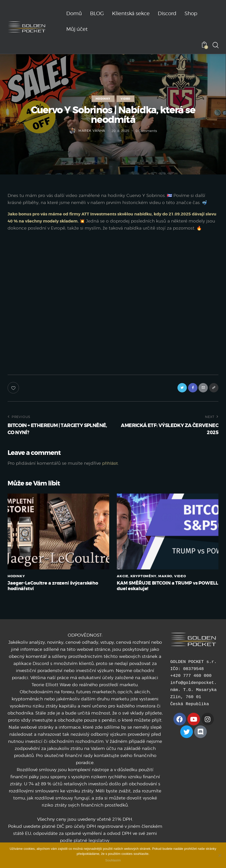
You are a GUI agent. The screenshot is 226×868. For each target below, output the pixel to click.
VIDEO (126, 99)
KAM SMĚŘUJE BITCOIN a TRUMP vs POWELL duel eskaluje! (160, 595)
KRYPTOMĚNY (143, 585)
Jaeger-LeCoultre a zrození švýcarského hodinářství (56, 595)
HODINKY (103, 99)
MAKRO (165, 585)
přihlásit (111, 472)
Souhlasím (113, 860)
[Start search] (215, 46)
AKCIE (123, 585)
